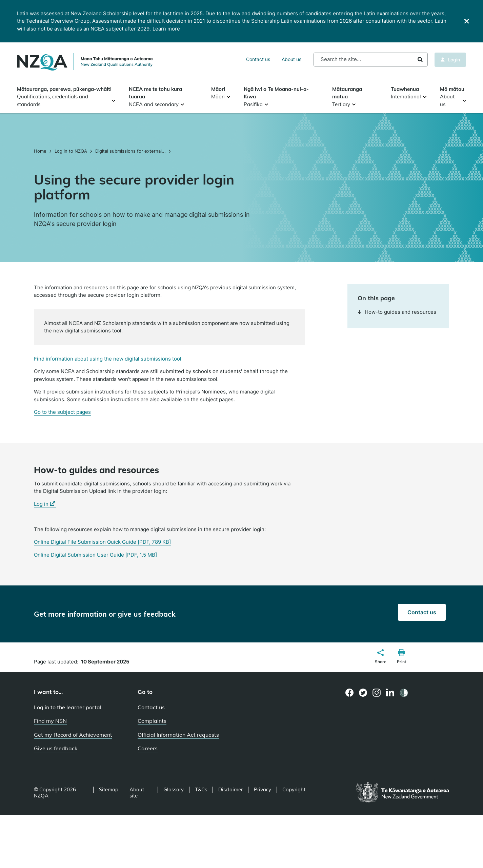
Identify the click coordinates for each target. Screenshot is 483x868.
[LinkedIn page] (390, 693)
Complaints (152, 721)
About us (291, 59)
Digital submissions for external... (130, 151)
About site (137, 793)
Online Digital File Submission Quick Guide (102, 542)
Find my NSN (50, 721)
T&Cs (201, 790)
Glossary (174, 790)
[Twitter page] (363, 693)
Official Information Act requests (178, 735)
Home (41, 151)
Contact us (258, 59)
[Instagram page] (377, 693)
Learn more (166, 29)
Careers (148, 748)
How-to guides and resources (397, 312)
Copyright (294, 790)
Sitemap (109, 790)
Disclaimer (230, 790)
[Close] (467, 21)
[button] (381, 657)
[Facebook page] (350, 693)
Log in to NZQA (71, 151)
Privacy (263, 790)
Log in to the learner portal (68, 707)
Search (420, 60)
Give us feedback (56, 748)
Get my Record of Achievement (73, 735)
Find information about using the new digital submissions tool (108, 359)
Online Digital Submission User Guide (95, 555)
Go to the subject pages (62, 412)
